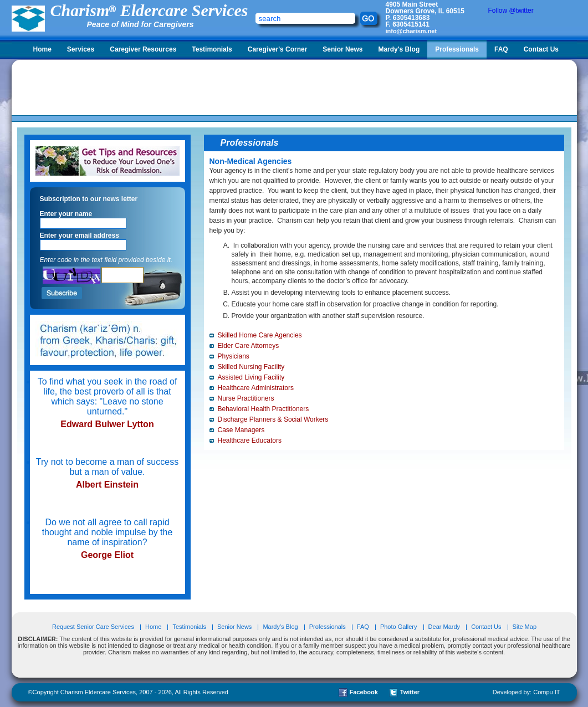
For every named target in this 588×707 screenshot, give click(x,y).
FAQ (501, 49)
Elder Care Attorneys (249, 346)
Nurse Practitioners (246, 398)
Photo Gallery (399, 627)
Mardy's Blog (399, 49)
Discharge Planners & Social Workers (273, 419)
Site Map (525, 627)
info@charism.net (411, 31)
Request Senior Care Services (94, 627)
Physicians (234, 356)
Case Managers (241, 430)
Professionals (457, 49)
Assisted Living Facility (251, 377)
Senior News (342, 49)
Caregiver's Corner (278, 49)
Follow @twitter (511, 11)
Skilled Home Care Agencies (260, 335)
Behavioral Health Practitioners (264, 409)
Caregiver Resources (143, 49)
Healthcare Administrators (256, 388)
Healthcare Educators (250, 440)
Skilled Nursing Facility (251, 367)
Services (81, 49)
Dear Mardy (444, 627)
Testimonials (212, 49)
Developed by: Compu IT (526, 692)
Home (42, 49)
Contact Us (541, 49)
